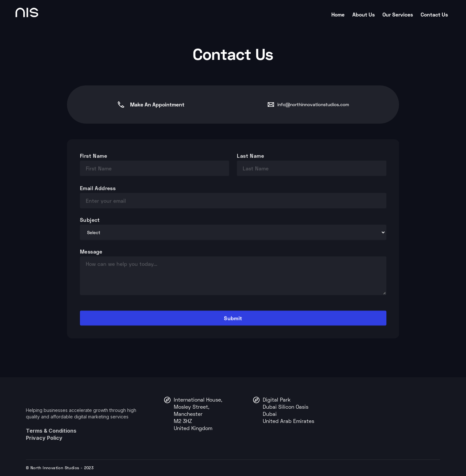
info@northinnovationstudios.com (313, 104)
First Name (94, 155)
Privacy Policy (44, 438)
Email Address (98, 188)
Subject (90, 220)
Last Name (250, 155)
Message (91, 251)
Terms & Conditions (51, 431)
